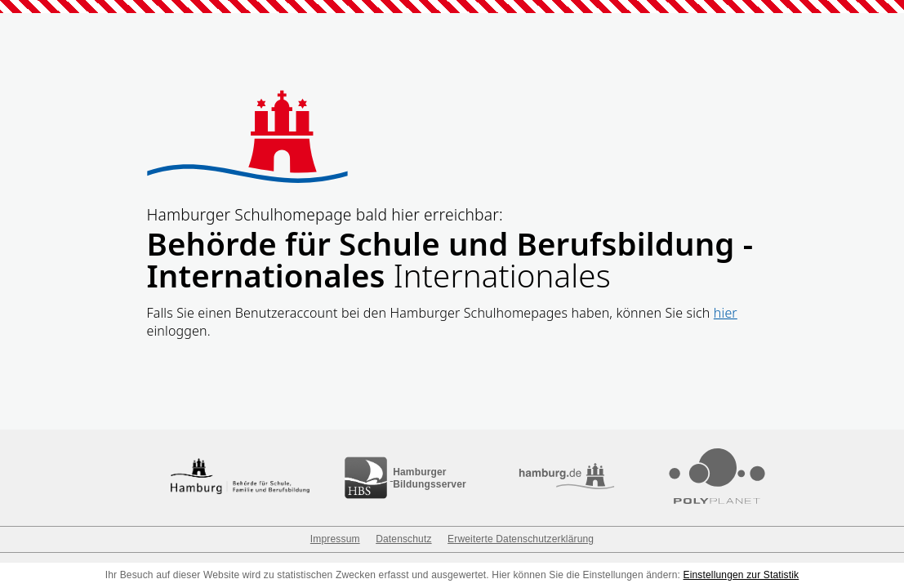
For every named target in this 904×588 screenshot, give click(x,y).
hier (726, 313)
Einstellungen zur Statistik (741, 575)
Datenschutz (403, 539)
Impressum (335, 539)
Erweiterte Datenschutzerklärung (521, 539)
